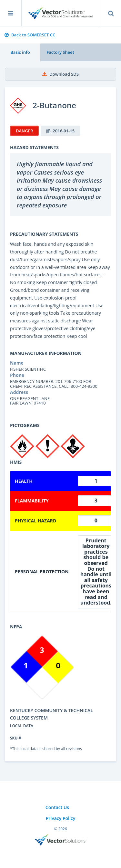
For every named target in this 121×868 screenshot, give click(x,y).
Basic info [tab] (20, 52)
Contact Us (57, 807)
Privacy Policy (61, 818)
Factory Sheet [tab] (60, 52)
